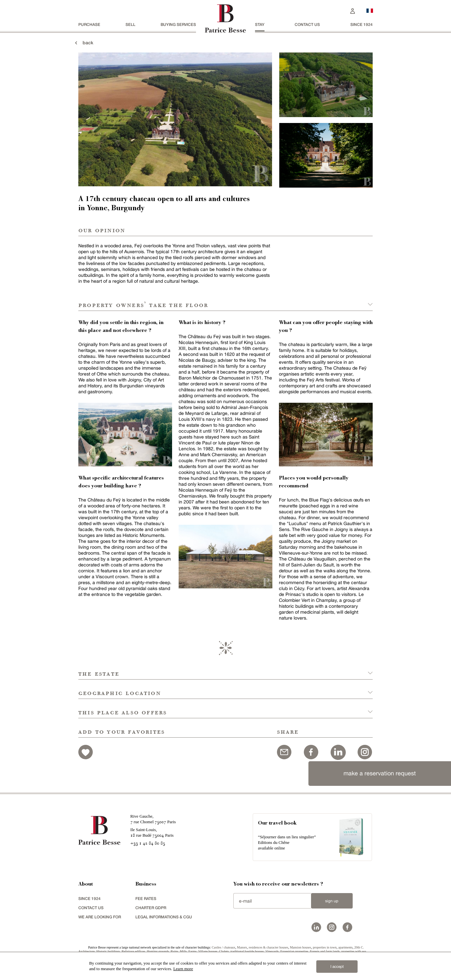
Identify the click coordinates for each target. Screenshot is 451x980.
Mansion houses (300, 947)
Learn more (183, 969)
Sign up (332, 901)
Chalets (224, 951)
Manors (242, 947)
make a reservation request (380, 773)
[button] (226, 670)
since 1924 (362, 24)
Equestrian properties (294, 951)
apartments (345, 947)
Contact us (307, 24)
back (83, 42)
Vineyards (272, 951)
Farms (193, 951)
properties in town (325, 947)
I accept (337, 967)
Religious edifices (133, 951)
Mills (183, 951)
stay (260, 24)
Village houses (208, 951)
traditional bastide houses (247, 951)
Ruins (174, 951)
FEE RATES (146, 898)
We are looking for (100, 917)
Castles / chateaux (224, 947)
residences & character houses (269, 947)
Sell (130, 24)
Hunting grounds (158, 951)
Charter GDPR (151, 908)
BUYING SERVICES (178, 24)
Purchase (89, 24)
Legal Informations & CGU (164, 917)
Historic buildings (108, 951)
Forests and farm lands (325, 951)
